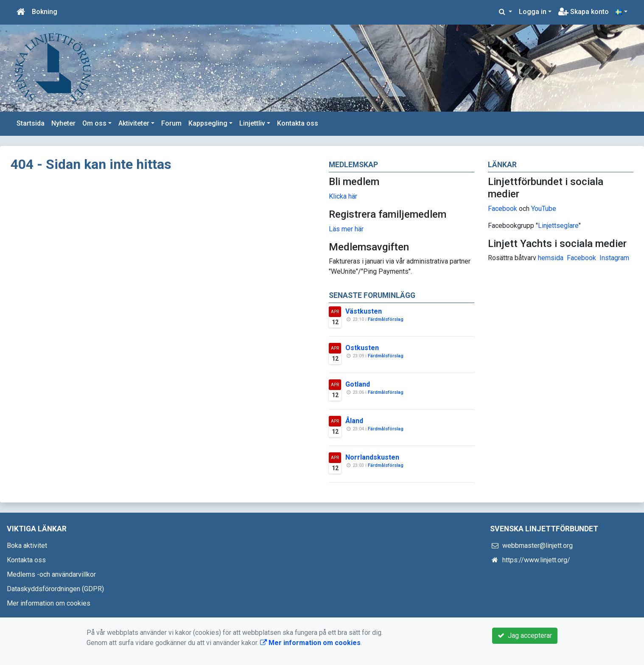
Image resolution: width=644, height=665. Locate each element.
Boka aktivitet (27, 546)
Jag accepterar (525, 636)
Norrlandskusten (372, 457)
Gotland (358, 384)
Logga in (533, 12)
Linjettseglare (558, 226)
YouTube (544, 209)
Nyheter (63, 123)
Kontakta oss (298, 123)
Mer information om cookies (49, 603)
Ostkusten (362, 348)
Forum (171, 123)
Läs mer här (346, 229)
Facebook (503, 209)
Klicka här (343, 196)
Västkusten (364, 311)
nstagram (615, 258)
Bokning (45, 12)
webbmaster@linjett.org (538, 546)
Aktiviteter (134, 123)
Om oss (94, 123)
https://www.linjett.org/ (536, 560)
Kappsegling (208, 123)
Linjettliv (252, 123)
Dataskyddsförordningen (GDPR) (55, 589)
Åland (354, 421)
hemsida (551, 258)
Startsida (31, 123)
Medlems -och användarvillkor (51, 574)
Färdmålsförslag (386, 319)
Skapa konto (584, 12)
